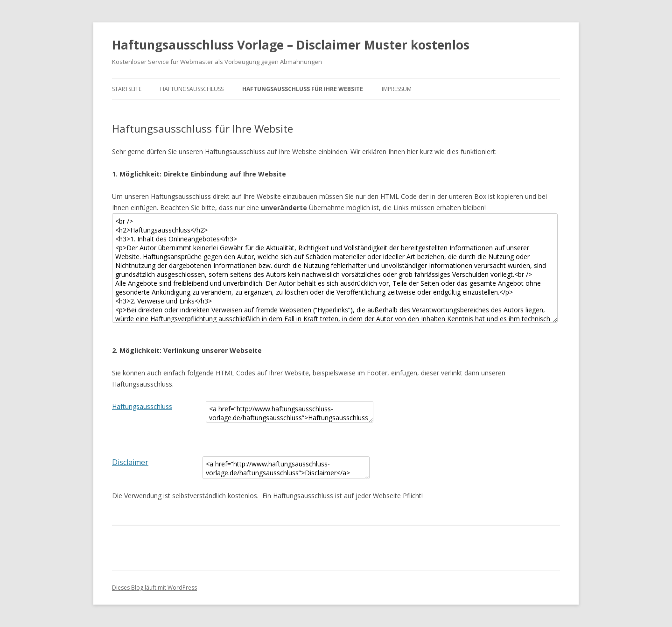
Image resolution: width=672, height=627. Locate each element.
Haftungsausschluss (192, 89)
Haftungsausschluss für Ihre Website (303, 89)
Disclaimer (130, 462)
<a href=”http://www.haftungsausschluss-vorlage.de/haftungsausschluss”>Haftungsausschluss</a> (290, 412)
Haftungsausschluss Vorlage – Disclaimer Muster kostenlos (291, 45)
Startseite (127, 89)
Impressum (397, 89)
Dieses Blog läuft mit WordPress (154, 588)
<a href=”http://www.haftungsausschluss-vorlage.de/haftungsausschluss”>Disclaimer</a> (286, 468)
